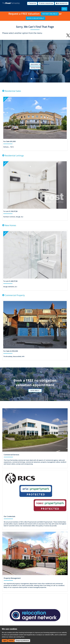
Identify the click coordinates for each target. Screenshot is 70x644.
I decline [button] (11, 641)
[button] (5, 61)
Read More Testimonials (36, 65)
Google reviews (36, 68)
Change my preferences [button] (22, 641)
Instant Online (50, 14)
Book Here (35, 391)
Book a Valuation (46, 3)
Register (32, 3)
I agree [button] (5, 641)
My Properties (62, 3)
